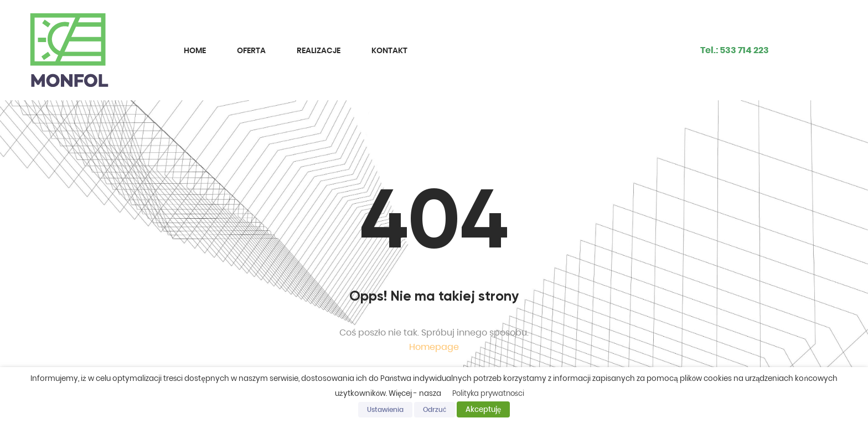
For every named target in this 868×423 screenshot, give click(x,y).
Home (195, 50)
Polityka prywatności (489, 393)
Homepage (434, 347)
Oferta (251, 50)
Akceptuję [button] (483, 409)
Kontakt (389, 50)
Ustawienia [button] (385, 409)
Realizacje (319, 50)
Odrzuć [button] (435, 409)
